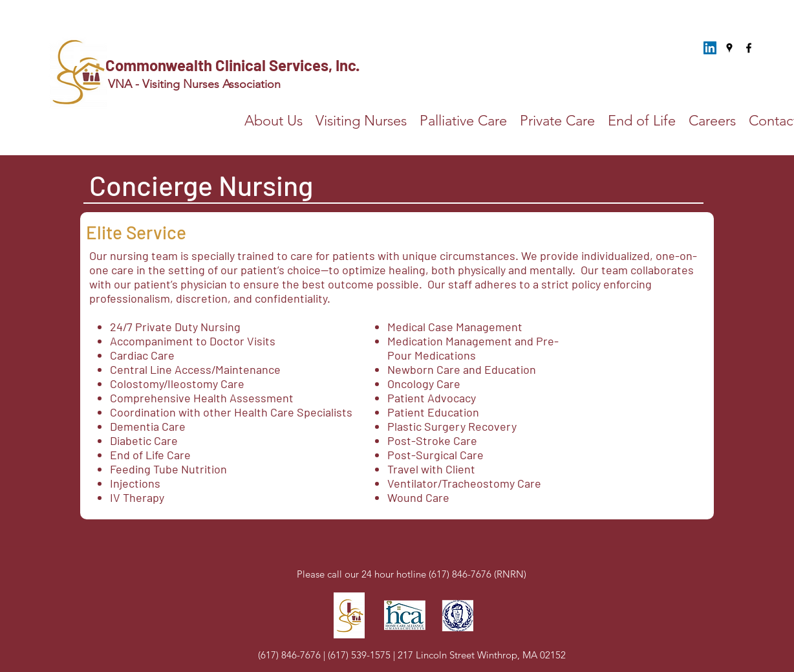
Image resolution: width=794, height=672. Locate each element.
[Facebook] (749, 48)
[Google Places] (729, 48)
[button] (463, 121)
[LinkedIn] (710, 48)
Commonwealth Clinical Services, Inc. (234, 65)
